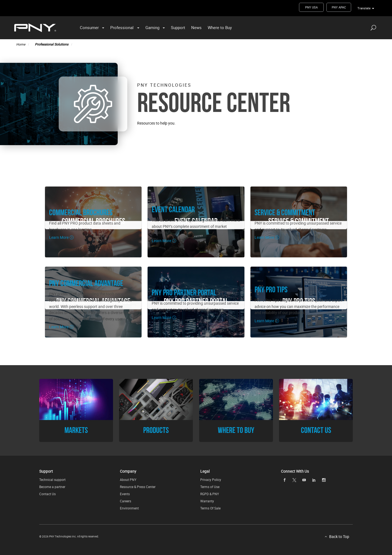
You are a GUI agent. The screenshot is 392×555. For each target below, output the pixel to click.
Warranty (207, 501)
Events (125, 494)
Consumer (89, 27)
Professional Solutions (52, 44)
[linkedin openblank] (314, 480)
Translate (364, 8)
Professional (122, 27)
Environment (129, 508)
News (196, 27)
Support (178, 27)
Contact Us (47, 494)
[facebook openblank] (284, 480)
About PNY (128, 480)
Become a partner (52, 487)
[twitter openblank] (294, 480)
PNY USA (311, 7)
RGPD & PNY (210, 494)
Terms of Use (210, 487)
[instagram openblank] (324, 480)
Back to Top (339, 536)
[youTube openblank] (304, 480)
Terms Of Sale (210, 508)
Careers (126, 501)
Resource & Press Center (138, 487)
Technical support (52, 480)
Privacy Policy (211, 480)
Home (21, 44)
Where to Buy (220, 27)
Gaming (152, 27)
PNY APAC (339, 7)
